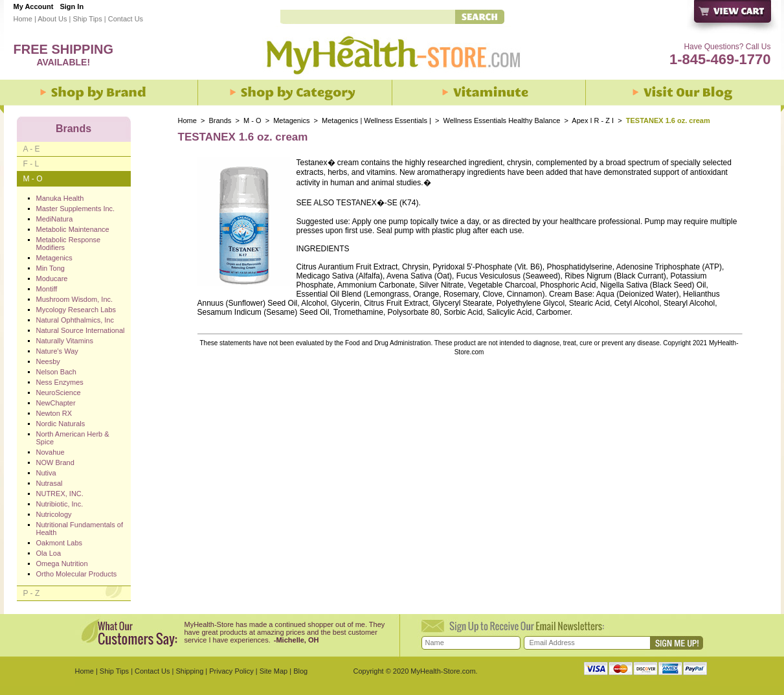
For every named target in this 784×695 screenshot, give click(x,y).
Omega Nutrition (62, 564)
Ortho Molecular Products (77, 574)
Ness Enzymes (60, 382)
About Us (52, 19)
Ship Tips (87, 19)
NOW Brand (55, 462)
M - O (252, 120)
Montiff (47, 289)
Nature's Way (57, 351)
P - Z (32, 593)
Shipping (189, 671)
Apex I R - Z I (593, 120)
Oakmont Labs (60, 543)
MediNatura (55, 219)
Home (23, 19)
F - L (31, 164)
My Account (34, 6)
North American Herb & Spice (73, 438)
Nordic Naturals (61, 424)
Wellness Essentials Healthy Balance (501, 120)
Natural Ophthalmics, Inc (75, 320)
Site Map (274, 671)
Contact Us (126, 19)
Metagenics (292, 120)
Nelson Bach (56, 372)
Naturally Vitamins (65, 341)
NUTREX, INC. (60, 494)
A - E (32, 149)
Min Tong (50, 268)
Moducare (52, 279)
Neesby (48, 361)
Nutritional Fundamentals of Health (80, 529)
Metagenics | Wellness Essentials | (376, 120)
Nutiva (46, 473)
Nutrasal (50, 483)
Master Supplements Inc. (76, 209)
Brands (220, 120)
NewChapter (56, 403)
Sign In (72, 6)
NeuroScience (59, 393)
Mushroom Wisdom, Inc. (75, 299)
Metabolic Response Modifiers (69, 244)
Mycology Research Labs (76, 310)
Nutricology (54, 514)
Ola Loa (49, 553)
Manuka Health (60, 198)
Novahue (50, 452)
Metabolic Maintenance (73, 229)
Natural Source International (81, 330)
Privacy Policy (231, 671)
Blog (300, 671)
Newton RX (54, 413)
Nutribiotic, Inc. (60, 504)
